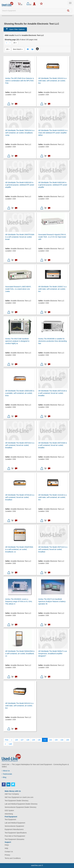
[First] (7, 740)
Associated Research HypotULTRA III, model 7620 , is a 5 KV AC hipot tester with (52, 237)
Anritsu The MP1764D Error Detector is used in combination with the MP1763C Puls (20, 81)
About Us (6, 771)
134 (62, 740)
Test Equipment (10, 819)
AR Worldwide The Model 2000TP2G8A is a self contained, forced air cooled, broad (20, 237)
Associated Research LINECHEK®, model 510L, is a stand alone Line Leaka (18, 289)
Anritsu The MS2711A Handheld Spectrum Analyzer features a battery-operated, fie (52, 601)
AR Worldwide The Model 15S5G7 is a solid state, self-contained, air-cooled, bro (52, 289)
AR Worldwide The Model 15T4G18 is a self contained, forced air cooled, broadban (20, 497)
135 (67, 740)
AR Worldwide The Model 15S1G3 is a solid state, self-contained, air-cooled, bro (52, 81)
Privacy (7, 855)
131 (45, 740)
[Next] (5, 744)
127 (22, 740)
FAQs (7, 845)
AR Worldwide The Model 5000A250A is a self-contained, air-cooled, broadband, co (20, 654)
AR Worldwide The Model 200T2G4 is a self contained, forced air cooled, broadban (20, 445)
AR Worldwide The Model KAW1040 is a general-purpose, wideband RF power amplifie (53, 185)
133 (56, 740)
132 (50, 740)
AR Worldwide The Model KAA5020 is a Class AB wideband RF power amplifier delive (53, 133)
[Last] (10, 744)
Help (6, 848)
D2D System (9, 810)
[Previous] (12, 740)
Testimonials (7, 774)
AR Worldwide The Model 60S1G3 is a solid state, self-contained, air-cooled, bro (19, 706)
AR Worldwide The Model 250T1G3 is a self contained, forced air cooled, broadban (53, 549)
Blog (4, 777)
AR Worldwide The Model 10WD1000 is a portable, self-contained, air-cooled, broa (20, 393)
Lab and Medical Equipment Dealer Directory (21, 804)
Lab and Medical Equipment (15, 823)
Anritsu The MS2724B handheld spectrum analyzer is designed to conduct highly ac (17, 341)
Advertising (9, 814)
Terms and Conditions (13, 858)
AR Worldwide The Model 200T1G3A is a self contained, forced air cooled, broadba (53, 393)
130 (39, 740)
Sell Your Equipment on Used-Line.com (19, 797)
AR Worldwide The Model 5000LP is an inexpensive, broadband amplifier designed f (53, 654)
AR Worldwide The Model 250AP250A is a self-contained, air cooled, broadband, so (19, 549)
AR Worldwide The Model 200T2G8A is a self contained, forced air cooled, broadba (53, 445)
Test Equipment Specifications (16, 833)
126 (16, 740)
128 (28, 740)
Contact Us (9, 852)
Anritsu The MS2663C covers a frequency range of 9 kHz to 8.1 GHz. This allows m (19, 601)
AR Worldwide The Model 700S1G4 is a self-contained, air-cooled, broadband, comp (20, 133)
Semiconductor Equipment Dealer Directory (20, 807)
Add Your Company (12, 794)
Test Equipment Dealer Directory (17, 801)
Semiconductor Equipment (14, 826)
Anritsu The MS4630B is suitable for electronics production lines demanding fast (53, 341)
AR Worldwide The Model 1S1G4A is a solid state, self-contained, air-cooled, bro (52, 497)
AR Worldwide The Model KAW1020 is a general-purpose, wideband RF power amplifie (20, 185)
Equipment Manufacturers (14, 829)
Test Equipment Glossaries (15, 839)
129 (33, 740)
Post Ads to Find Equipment (15, 836)
